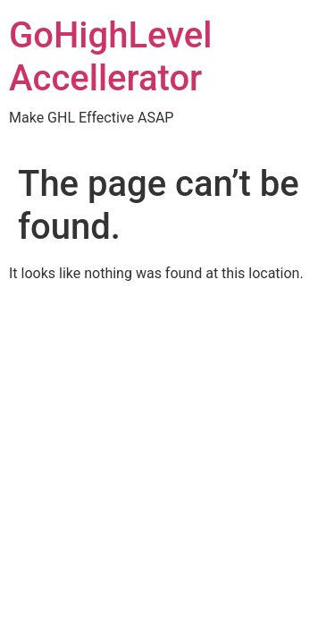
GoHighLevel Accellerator (110, 57)
